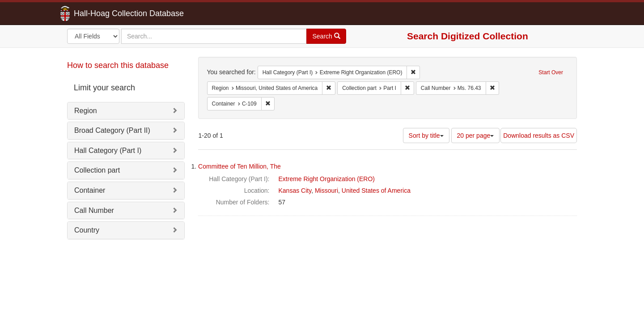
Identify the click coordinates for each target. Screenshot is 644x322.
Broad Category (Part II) (112, 130)
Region (86, 111)
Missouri (326, 191)
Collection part (97, 170)
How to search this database (118, 65)
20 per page (476, 136)
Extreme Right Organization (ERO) (327, 179)
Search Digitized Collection (468, 36)
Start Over (551, 72)
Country (87, 230)
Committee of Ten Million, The (239, 166)
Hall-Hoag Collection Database (101, 13)
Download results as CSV (539, 136)
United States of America (376, 191)
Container (90, 190)
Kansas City (295, 191)
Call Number (94, 210)
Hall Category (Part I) (108, 150)
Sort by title (426, 136)
